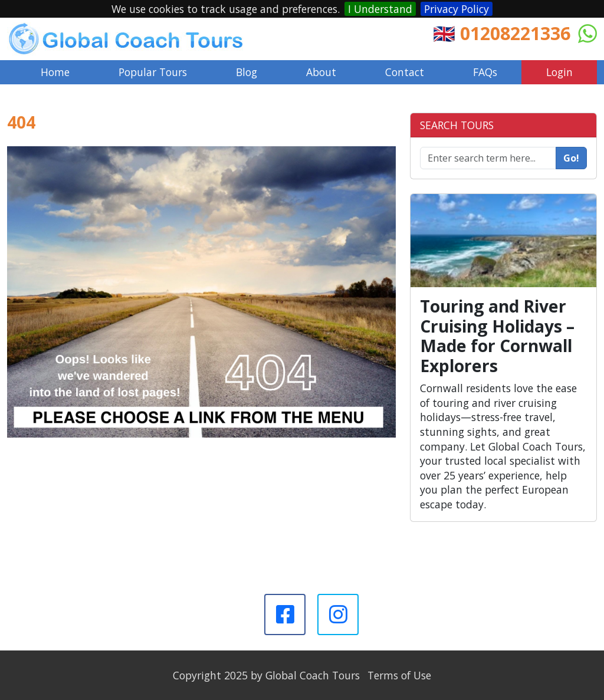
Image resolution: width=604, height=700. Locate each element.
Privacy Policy (457, 9)
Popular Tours (153, 72)
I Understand (380, 9)
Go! (571, 158)
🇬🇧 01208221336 (502, 33)
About (321, 72)
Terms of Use (399, 675)
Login (559, 72)
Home (55, 72)
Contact (405, 72)
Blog (247, 72)
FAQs (485, 72)
